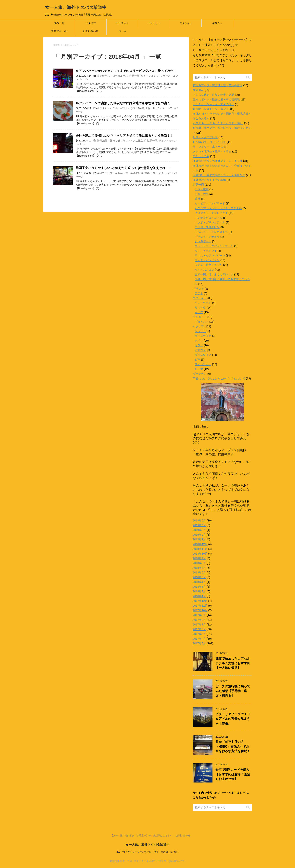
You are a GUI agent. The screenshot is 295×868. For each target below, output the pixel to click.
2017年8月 (199, 620)
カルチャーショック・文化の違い (213, 104)
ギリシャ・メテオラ (207, 237)
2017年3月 (199, 643)
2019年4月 (199, 525)
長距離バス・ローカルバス (112, 76)
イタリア (91, 23)
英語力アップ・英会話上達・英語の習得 (120, 173)
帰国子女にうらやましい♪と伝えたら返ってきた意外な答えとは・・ (124, 168)
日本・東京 (202, 189)
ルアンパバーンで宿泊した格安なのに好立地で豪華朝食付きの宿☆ (123, 103)
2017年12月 (200, 601)
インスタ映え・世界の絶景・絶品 (213, 95)
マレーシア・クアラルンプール (214, 246)
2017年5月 (199, 634)
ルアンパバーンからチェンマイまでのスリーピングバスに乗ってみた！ (126, 71)
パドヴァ (200, 350)
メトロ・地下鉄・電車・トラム (212, 151)
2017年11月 (200, 606)
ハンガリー (154, 23)
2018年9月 (199, 558)
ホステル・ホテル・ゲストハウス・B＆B (121, 108)
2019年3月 (199, 530)
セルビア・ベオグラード (210, 204)
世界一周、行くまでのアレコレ (214, 274)
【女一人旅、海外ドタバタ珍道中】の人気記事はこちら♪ (141, 831)
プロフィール (59, 31)
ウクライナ (186, 23)
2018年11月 (200, 549)
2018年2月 (199, 591)
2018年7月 (199, 568)
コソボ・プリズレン (207, 227)
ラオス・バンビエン (207, 260)
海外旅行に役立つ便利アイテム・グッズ (218, 161)
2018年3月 (199, 587)
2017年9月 (199, 615)
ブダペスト (202, 322)
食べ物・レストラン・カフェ (211, 109)
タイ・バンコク (204, 270)
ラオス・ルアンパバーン (210, 256)
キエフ (199, 312)
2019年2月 (199, 535)
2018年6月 (199, 572)
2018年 (68, 45)
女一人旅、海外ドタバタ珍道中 (76, 7)
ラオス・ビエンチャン (209, 265)
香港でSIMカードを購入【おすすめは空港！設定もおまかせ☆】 (233, 774)
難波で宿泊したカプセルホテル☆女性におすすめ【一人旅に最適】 (233, 663)
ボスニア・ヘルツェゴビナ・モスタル (218, 208)
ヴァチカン (122, 23)
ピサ (198, 360)
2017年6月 (199, 629)
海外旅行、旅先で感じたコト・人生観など (121, 141)
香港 (198, 199)
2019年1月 (199, 539)
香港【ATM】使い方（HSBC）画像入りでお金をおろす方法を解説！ (233, 746)
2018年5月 (199, 577)
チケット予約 (201, 156)
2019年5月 (199, 520)
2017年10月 (200, 610)
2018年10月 (200, 554)
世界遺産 (198, 90)
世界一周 (59, 23)
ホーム (122, 31)
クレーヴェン (203, 303)
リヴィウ (200, 308)
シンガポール (203, 241)
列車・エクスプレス (205, 137)
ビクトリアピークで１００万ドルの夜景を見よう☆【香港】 (233, 719)
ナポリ (199, 341)
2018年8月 (199, 563)
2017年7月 (199, 625)
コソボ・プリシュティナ (210, 222)
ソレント (200, 331)
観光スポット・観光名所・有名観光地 (216, 99)
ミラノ (199, 345)
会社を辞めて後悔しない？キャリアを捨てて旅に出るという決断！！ (124, 136)
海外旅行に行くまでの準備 (209, 180)
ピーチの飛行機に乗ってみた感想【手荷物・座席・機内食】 (233, 691)
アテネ (199, 293)
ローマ (199, 369)
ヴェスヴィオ (203, 336)
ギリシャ (217, 23)
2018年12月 (200, 544)
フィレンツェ (203, 364)
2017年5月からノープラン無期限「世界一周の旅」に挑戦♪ (147, 847)
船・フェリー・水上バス (208, 147)
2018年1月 (199, 596)
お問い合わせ (91, 31)
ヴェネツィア (203, 355)
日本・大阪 (202, 194)
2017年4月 (199, 639)
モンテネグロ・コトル (209, 218)
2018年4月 (199, 582)
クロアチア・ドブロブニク (211, 213)
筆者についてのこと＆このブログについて (219, 378)
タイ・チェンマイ (151, 76)
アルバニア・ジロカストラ (211, 232)
